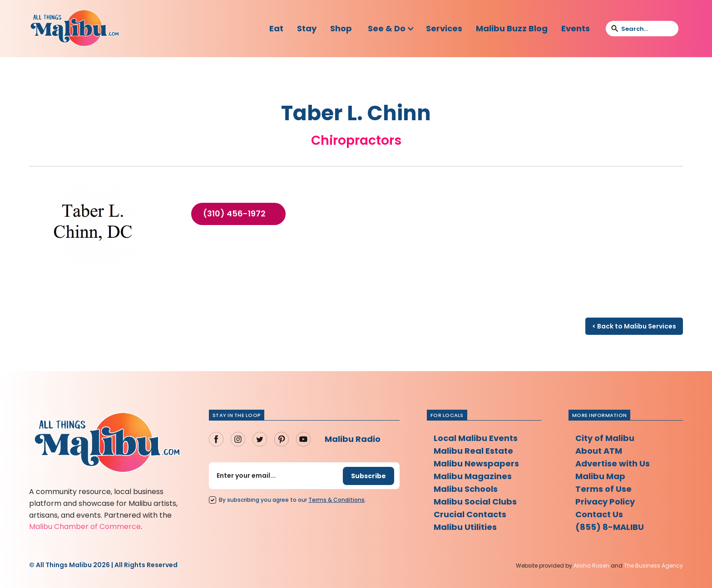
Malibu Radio (353, 439)
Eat (276, 28)
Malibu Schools (466, 489)
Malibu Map (600, 476)
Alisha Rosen (591, 566)
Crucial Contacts (470, 514)
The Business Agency (653, 566)
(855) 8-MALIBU (610, 527)
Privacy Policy (605, 502)
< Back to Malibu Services (634, 326)
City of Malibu (605, 438)
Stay (307, 28)
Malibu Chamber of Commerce (85, 527)
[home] (74, 29)
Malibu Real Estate (473, 451)
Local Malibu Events (476, 438)
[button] (391, 29)
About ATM (599, 451)
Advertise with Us (613, 463)
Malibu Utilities (465, 527)
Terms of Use (603, 489)
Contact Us (599, 514)
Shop (341, 28)
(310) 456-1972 (234, 214)
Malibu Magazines (473, 476)
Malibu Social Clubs (475, 502)
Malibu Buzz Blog (512, 28)
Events (576, 28)
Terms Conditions (336, 500)
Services (444, 28)
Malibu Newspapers (476, 463)
